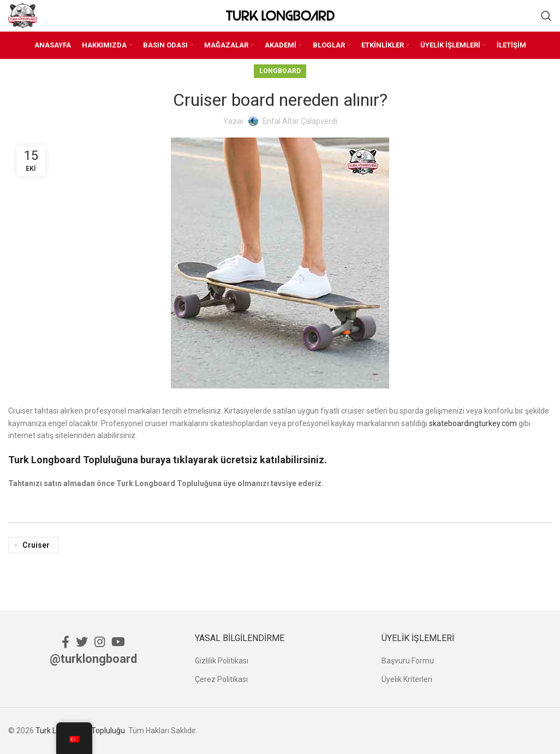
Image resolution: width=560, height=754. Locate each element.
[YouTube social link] (118, 642)
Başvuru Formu (408, 661)
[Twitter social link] (82, 642)
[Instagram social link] (100, 642)
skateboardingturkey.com (473, 423)
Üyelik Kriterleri (407, 679)
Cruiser (36, 545)
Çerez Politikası (221, 679)
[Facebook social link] (65, 642)
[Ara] (546, 16)
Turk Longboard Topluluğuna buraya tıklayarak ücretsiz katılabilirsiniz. (168, 460)
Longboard (280, 71)
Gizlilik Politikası (222, 661)
